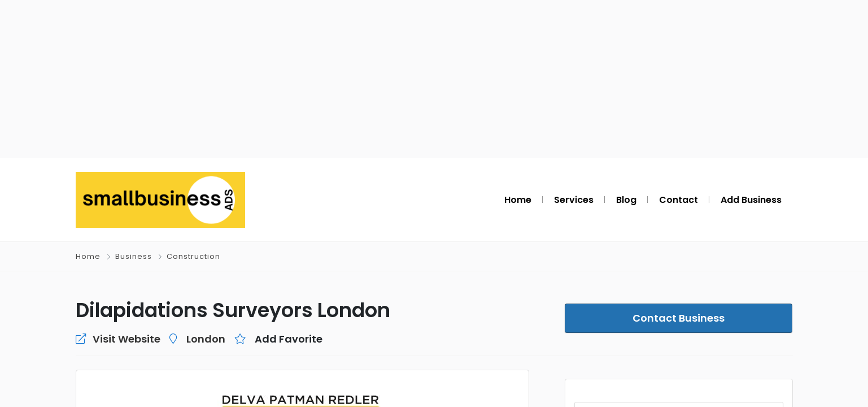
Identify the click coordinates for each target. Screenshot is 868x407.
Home (88, 256)
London (206, 339)
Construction (193, 256)
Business (134, 256)
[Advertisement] (434, 79)
